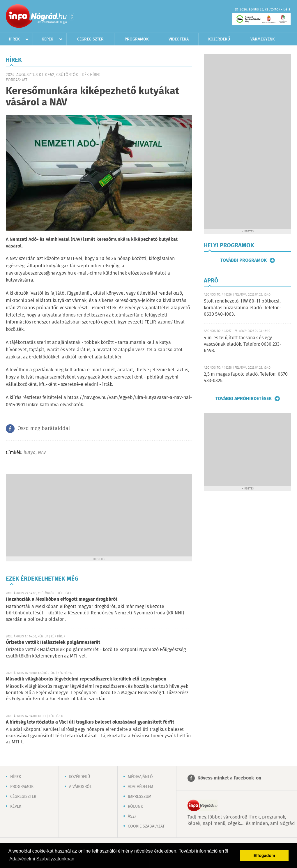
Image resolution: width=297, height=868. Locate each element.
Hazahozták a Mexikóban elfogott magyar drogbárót (62, 599)
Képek (47, 39)
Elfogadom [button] (264, 855)
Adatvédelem (140, 787)
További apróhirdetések (244, 399)
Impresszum (140, 797)
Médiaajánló (140, 777)
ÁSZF (132, 816)
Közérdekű (219, 39)
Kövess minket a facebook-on (229, 778)
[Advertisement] (99, 515)
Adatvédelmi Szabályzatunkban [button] (42, 859)
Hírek (14, 39)
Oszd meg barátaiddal (44, 429)
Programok (137, 39)
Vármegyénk (263, 39)
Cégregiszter (90, 39)
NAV (42, 453)
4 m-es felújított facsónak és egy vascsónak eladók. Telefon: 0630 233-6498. (243, 344)
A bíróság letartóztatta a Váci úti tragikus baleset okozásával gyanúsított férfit (90, 722)
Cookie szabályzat (146, 826)
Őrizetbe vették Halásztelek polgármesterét (53, 642)
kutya (30, 453)
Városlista (72, 17)
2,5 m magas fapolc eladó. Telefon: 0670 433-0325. (246, 378)
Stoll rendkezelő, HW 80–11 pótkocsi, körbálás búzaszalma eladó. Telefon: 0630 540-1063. (242, 308)
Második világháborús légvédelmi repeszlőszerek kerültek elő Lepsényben (86, 679)
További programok (244, 260)
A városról (80, 787)
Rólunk (135, 807)
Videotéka (179, 39)
